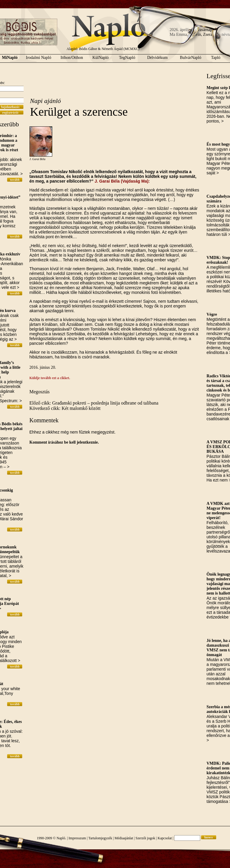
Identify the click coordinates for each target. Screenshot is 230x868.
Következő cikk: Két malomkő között (65, 408)
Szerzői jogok (145, 838)
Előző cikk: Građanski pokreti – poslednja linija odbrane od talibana (94, 403)
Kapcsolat (165, 838)
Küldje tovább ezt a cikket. (50, 378)
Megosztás (40, 392)
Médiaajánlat (124, 838)
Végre (212, 314)
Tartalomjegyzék (100, 838)
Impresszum (77, 838)
